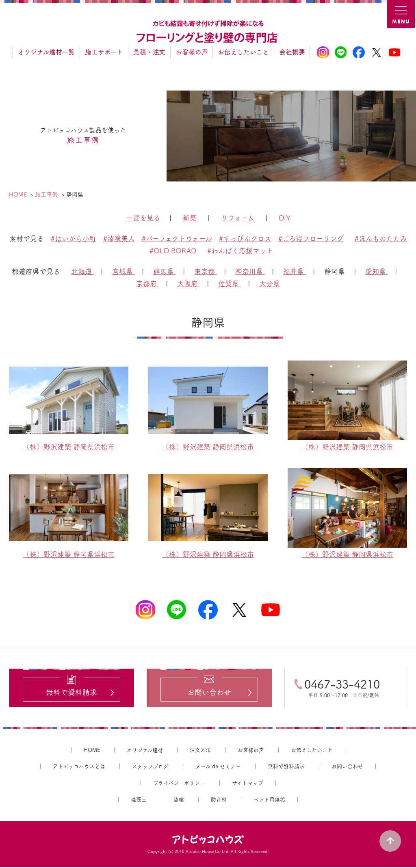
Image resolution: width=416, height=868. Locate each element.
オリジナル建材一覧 (46, 52)
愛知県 (377, 271)
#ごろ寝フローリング (311, 239)
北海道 (82, 271)
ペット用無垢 (269, 800)
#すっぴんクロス (245, 239)
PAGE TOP (392, 840)
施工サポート (104, 52)
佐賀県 (230, 284)
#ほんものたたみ (381, 239)
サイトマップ (248, 784)
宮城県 (123, 271)
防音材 (219, 800)
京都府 (147, 284)
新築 (191, 218)
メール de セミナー (218, 767)
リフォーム (239, 218)
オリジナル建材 (145, 751)
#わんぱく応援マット (240, 251)
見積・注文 (149, 52)
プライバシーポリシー (179, 784)
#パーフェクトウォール (177, 239)
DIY (285, 218)
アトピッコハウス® (208, 840)
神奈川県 (250, 271)
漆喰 (179, 800)
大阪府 (188, 284)
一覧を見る (143, 218)
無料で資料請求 (286, 767)
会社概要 (292, 52)
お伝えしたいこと (243, 52)
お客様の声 (192, 52)
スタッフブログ (150, 767)
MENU (401, 15)
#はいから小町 (74, 239)
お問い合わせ (347, 767)
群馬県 (165, 271)
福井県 (295, 271)
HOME (92, 751)
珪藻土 (139, 800)
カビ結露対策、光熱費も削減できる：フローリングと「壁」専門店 (208, 32)
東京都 (206, 271)
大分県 (270, 284)
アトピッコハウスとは (79, 767)
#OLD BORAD (173, 251)
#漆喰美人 (119, 239)
